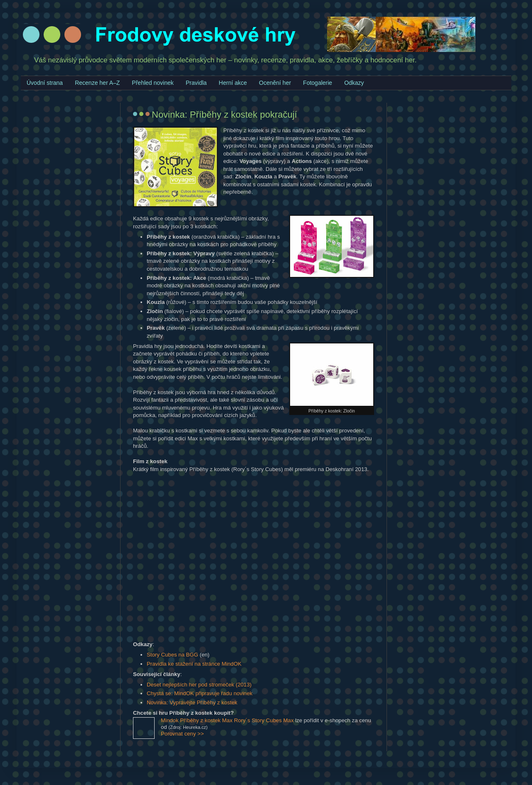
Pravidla (196, 83)
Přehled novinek (153, 83)
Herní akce (233, 83)
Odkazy (354, 83)
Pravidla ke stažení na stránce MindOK (194, 664)
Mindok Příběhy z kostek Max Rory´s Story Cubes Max (227, 720)
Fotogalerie (318, 83)
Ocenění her (275, 83)
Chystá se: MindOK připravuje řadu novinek (199, 693)
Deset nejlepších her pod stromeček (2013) (199, 685)
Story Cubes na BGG (172, 655)
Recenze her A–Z (97, 83)
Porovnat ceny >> (182, 734)
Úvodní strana (45, 83)
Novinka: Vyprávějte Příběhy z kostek (192, 702)
